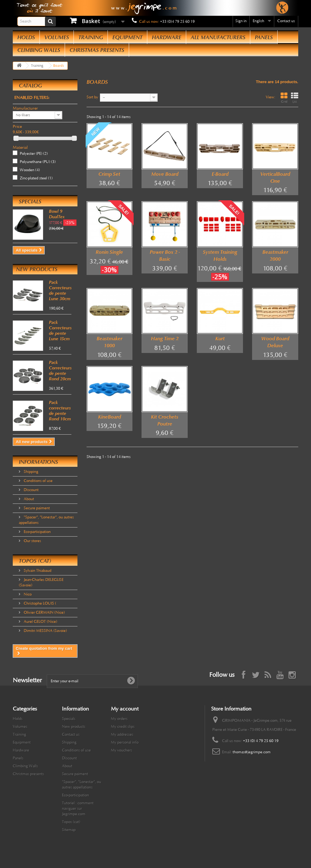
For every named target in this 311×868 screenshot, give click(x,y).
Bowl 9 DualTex (57, 214)
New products (37, 269)
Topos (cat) (35, 561)
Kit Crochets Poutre (165, 420)
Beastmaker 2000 (275, 256)
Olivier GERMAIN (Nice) (44, 612)
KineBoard (109, 417)
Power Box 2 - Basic (165, 256)
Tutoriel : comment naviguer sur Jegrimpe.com (78, 809)
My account (125, 709)
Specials (30, 202)
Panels (264, 37)
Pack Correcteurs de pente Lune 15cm (60, 331)
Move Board (165, 174)
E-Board (220, 174)
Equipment (127, 37)
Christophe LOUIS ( (39, 603)
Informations (38, 462)
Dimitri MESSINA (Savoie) (45, 631)
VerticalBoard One (275, 178)
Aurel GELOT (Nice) (40, 622)
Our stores (32, 541)
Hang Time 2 (165, 339)
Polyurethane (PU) (38, 162)
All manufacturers (218, 37)
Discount (31, 490)
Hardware (167, 37)
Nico (27, 594)
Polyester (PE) (34, 154)
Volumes (57, 37)
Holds (26, 37)
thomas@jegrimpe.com (252, 752)
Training (91, 37)
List (295, 98)
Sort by (92, 97)
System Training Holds (220, 256)
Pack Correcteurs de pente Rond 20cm (60, 371)
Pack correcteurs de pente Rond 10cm (60, 411)
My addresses (122, 734)
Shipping (31, 472)
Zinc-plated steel (36, 178)
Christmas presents (97, 50)
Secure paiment (36, 508)
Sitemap (69, 830)
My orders (119, 719)
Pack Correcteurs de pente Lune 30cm (60, 290)
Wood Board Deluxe (275, 342)
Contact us (286, 21)
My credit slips (123, 727)
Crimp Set (109, 174)
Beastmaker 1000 (109, 342)
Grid (284, 98)
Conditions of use (38, 481)
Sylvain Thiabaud (37, 571)
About (28, 499)
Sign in (241, 21)
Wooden (30, 170)
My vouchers (121, 750)
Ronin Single (109, 252)
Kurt (220, 339)
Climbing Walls (39, 50)
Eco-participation (37, 532)
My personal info (125, 742)
